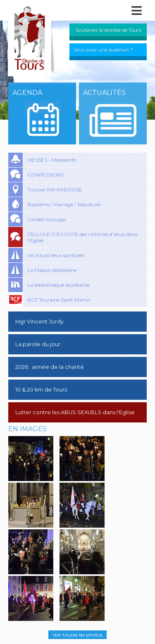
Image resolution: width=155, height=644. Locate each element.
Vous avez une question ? (103, 50)
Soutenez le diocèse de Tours (108, 30)
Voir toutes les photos (77, 635)
